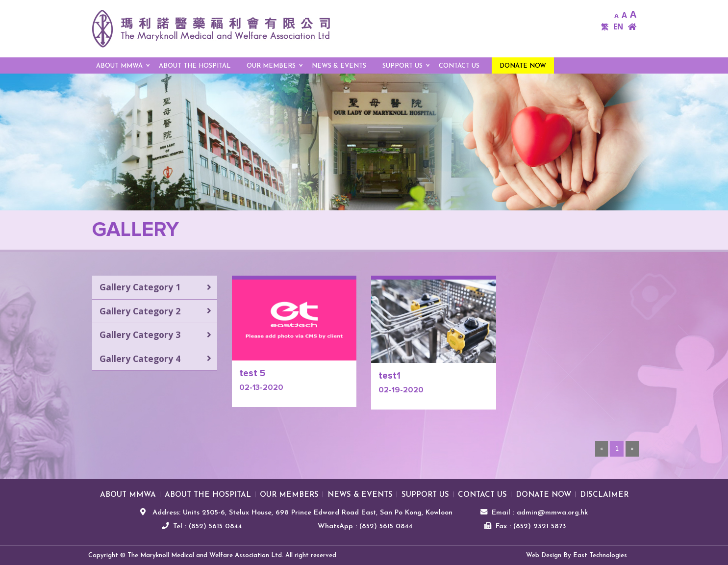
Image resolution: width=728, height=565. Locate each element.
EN (618, 27)
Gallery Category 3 (140, 334)
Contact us (459, 66)
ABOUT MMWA (119, 66)
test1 (389, 376)
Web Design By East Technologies (577, 555)
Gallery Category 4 (140, 359)
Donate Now (523, 66)
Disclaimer (604, 495)
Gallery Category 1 (140, 287)
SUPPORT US (402, 66)
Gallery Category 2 (140, 311)
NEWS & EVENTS (339, 66)
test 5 (252, 373)
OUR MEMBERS (271, 66)
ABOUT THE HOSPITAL (195, 66)
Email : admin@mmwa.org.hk (540, 513)
